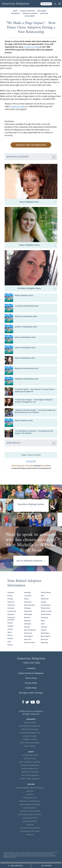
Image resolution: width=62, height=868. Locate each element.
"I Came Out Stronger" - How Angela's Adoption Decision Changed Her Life (34, 401)
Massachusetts (29, 605)
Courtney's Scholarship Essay (27, 306)
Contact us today (18, 106)
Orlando (44, 466)
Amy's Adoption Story (38, 202)
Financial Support (30, 13)
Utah (43, 624)
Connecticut (12, 611)
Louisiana (28, 596)
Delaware (11, 614)
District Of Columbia (11, 619)
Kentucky (27, 592)
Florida (10, 623)
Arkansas (11, 602)
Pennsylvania (46, 605)
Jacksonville (31, 461)
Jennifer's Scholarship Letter (26, 327)
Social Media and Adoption (30, 828)
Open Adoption (30, 746)
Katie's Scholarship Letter (25, 358)
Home (15, 11)
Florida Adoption (27, 11)
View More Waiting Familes (31, 506)
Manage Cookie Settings (31, 693)
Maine (26, 599)
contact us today (32, 47)
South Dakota (46, 614)
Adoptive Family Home (30, 755)
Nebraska (28, 624)
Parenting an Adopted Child (30, 801)
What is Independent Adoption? (30, 815)
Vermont (44, 627)
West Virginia (46, 636)
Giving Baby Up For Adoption (30, 726)
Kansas (10, 645)
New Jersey (28, 633)
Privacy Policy (31, 683)
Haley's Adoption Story (38, 245)
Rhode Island (45, 608)
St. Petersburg (28, 466)
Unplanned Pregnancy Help (30, 733)
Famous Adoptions (30, 821)
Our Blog (30, 835)
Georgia (10, 626)
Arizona (10, 599)
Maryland (28, 602)
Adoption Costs (30, 759)
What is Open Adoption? (30, 775)
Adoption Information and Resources (30, 788)
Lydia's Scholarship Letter (25, 348)
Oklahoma (45, 599)
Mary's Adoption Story (24, 420)
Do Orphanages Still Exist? (30, 831)
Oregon (44, 602)
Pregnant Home (30, 723)
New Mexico (29, 636)
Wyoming (44, 642)
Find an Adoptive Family (30, 729)
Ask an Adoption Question (31, 561)
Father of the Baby (30, 736)
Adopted (30, 794)
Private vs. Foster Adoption (30, 811)
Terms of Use (31, 678)
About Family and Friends (30, 743)
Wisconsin (44, 639)
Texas (43, 621)
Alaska (10, 596)
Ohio (43, 596)
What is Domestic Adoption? (30, 762)
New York (28, 639)
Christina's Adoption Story (37, 288)
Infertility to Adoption (30, 772)
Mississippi (28, 614)
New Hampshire (30, 630)
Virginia (44, 630)
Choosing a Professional (30, 765)
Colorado (11, 608)
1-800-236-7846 (31, 663)
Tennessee (44, 617)
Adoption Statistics (30, 818)
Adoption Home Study (30, 769)
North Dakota (46, 592)
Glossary (30, 825)
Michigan (28, 608)
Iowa (9, 642)
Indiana (10, 638)
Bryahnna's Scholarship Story (27, 368)
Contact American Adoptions (31, 673)
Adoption (30, 791)
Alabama (11, 592)
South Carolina (46, 611)
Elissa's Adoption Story (24, 295)
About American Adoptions (30, 805)
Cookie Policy (31, 688)
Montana (28, 621)
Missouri (27, 617)
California (11, 605)
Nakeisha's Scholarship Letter (27, 379)
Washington (45, 633)
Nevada (27, 627)
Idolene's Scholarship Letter (26, 316)
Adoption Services (30, 808)
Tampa (20, 466)
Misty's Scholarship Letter (25, 337)
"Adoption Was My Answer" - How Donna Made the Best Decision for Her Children (35, 411)
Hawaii (10, 629)
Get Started (46, 4)
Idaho (10, 632)
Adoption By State (30, 798)
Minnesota (28, 611)
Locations (31, 668)
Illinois (10, 635)
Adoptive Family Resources (30, 779)
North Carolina (30, 642)
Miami (14, 466)
